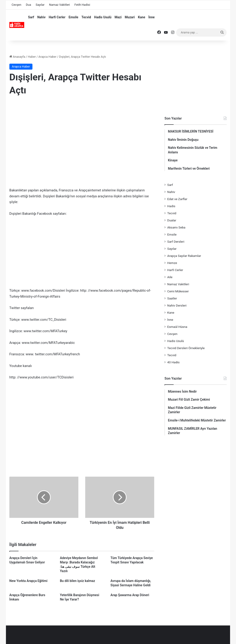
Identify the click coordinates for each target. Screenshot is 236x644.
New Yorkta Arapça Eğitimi (28, 581)
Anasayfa (17, 57)
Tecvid (86, 17)
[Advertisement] (82, 137)
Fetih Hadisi (82, 5)
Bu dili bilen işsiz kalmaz (77, 581)
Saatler (172, 298)
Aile (170, 277)
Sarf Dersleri (176, 242)
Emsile (73, 17)
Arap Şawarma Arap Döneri (130, 595)
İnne (151, 17)
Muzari (130, 17)
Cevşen (16, 5)
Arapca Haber (47, 57)
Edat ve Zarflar (177, 199)
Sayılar (40, 5)
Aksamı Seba (176, 227)
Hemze (172, 263)
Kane (142, 17)
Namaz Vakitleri (60, 5)
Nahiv (41, 17)
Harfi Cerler (57, 17)
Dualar (172, 220)
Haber (32, 57)
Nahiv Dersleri (177, 305)
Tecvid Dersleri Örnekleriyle (186, 348)
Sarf (31, 17)
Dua (28, 5)
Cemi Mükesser (178, 291)
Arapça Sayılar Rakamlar (184, 256)
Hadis (171, 206)
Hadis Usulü (103, 17)
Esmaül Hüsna (177, 327)
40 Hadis (173, 362)
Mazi (118, 17)
